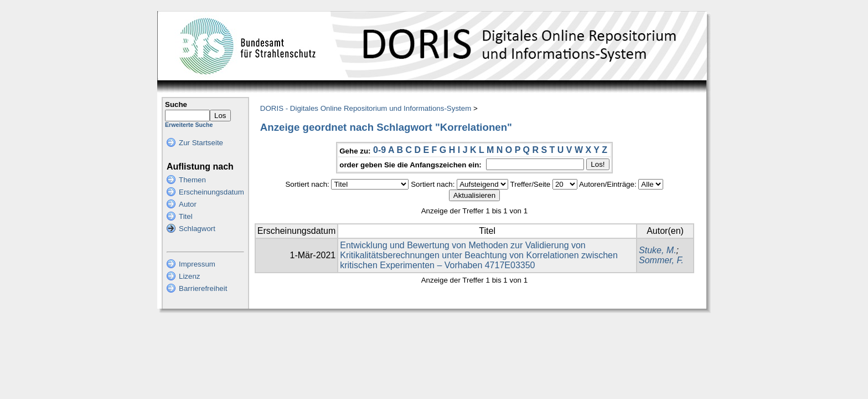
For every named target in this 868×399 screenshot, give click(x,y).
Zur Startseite (201, 143)
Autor (188, 204)
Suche (176, 104)
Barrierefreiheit (203, 288)
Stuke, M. (658, 250)
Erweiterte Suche (189, 125)
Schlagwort (197, 229)
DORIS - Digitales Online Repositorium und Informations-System (366, 108)
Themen (192, 180)
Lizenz (190, 276)
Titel (186, 216)
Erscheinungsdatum (211, 192)
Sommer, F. (661, 260)
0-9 (379, 150)
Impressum (197, 264)
